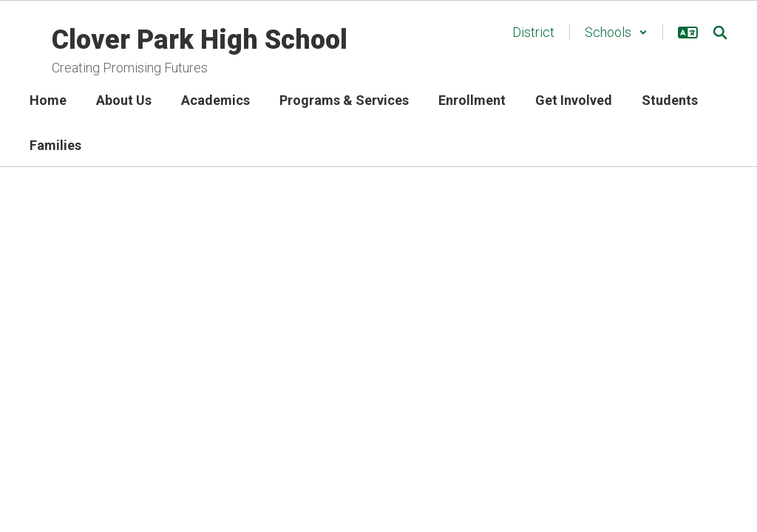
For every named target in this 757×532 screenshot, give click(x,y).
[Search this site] (720, 33)
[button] (616, 32)
